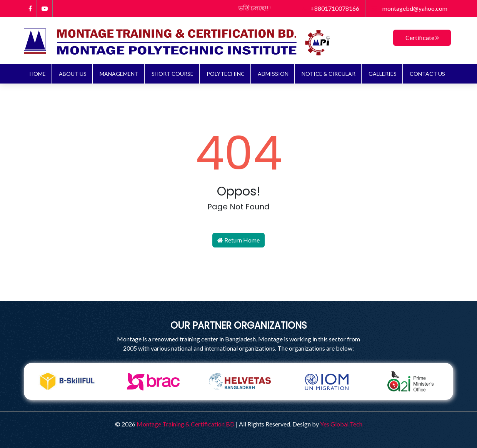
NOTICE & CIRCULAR (329, 74)
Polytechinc (226, 74)
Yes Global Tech (341, 424)
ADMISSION (273, 74)
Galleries (383, 74)
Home (38, 74)
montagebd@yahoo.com (409, 8)
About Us (73, 74)
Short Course (173, 74)
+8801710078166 (330, 8)
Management (119, 74)
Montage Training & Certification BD (186, 424)
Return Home (239, 240)
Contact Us (427, 74)
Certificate (422, 38)
